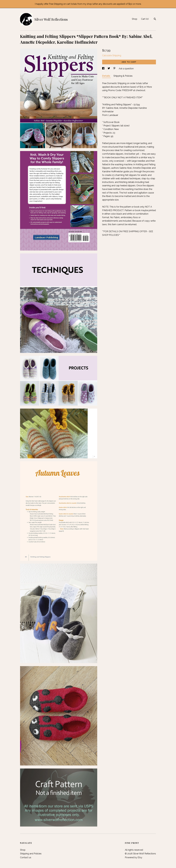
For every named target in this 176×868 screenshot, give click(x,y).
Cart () (145, 19)
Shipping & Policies (123, 76)
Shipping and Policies (31, 854)
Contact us (26, 857)
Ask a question (126, 69)
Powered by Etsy (134, 857)
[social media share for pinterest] (115, 69)
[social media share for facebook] (104, 69)
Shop (135, 19)
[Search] (155, 19)
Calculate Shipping (112, 55)
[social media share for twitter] (109, 69)
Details (106, 76)
